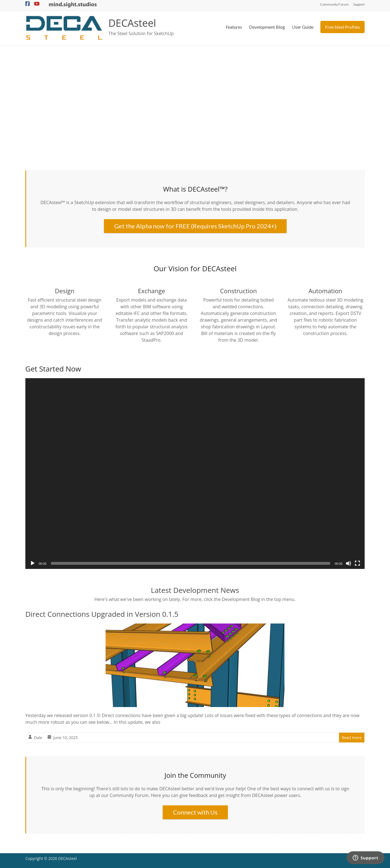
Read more (352, 738)
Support (359, 4)
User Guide (303, 27)
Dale (38, 738)
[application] (195, 474)
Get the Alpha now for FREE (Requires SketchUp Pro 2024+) (195, 226)
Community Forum (334, 4)
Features (234, 27)
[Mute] (348, 563)
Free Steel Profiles (343, 27)
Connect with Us (195, 812)
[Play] (33, 563)
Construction (238, 291)
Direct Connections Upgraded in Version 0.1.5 (102, 614)
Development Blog (267, 27)
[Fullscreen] (357, 563)
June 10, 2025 (65, 738)
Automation (325, 291)
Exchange (152, 291)
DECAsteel (132, 23)
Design (65, 291)
